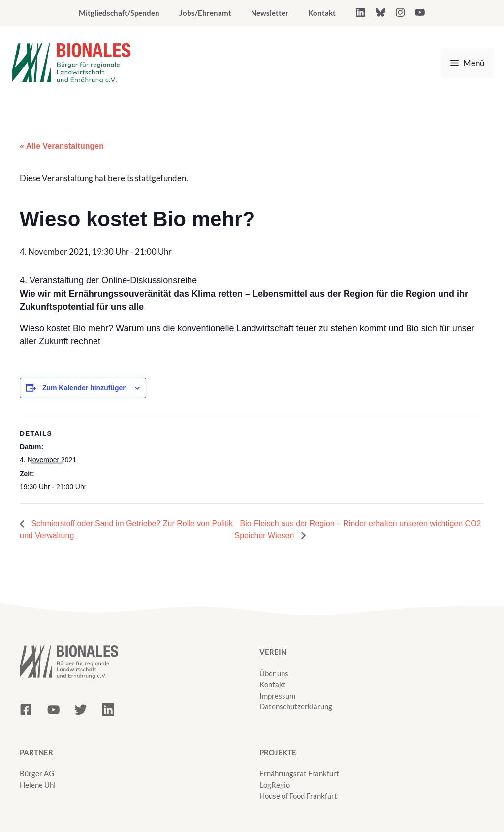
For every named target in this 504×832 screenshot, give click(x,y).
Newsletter (270, 13)
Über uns (274, 673)
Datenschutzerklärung (296, 706)
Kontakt (322, 13)
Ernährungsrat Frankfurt (299, 773)
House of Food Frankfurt (298, 796)
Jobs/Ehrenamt (205, 13)
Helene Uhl (38, 785)
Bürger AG (37, 773)
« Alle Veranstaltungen (62, 146)
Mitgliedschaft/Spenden (119, 13)
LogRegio (275, 785)
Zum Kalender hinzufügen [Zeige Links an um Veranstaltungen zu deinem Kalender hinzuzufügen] (85, 388)
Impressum (277, 696)
